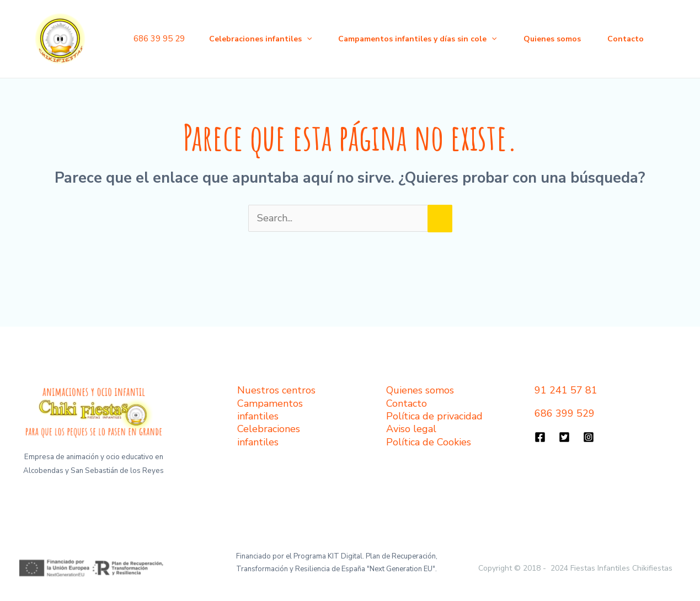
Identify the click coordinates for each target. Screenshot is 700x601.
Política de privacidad (434, 416)
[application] (307, 39)
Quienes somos (552, 39)
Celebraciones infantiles (260, 39)
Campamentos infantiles (270, 410)
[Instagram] (589, 437)
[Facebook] (540, 437)
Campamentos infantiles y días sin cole (417, 39)
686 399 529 (565, 413)
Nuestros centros (276, 390)
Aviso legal (411, 429)
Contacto (626, 39)
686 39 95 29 (159, 39)
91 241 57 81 (566, 390)
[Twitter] (564, 437)
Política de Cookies (429, 442)
